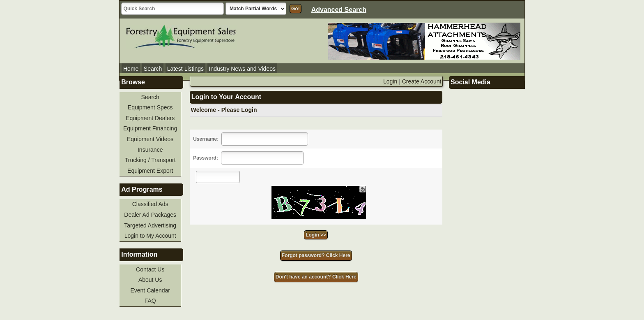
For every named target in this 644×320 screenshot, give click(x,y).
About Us (150, 280)
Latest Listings (186, 69)
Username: (206, 139)
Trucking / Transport (150, 160)
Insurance (150, 150)
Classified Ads (150, 204)
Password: (206, 158)
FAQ (150, 301)
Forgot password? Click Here (316, 255)
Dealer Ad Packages (150, 215)
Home (131, 69)
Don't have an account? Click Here (316, 277)
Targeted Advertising (150, 225)
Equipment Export (150, 171)
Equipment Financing (150, 128)
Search (153, 69)
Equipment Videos (150, 139)
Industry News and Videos (242, 69)
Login (390, 81)
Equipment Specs (150, 107)
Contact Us (150, 269)
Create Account (422, 81)
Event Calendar (150, 290)
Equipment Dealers (150, 118)
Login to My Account (150, 236)
